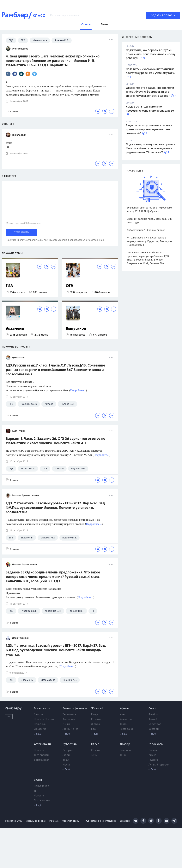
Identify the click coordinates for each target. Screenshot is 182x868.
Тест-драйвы (41, 755)
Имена (152, 755)
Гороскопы (156, 744)
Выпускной (76, 329)
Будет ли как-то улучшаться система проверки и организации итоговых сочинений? (149, 129)
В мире (38, 715)
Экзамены (15, 329)
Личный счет (70, 729)
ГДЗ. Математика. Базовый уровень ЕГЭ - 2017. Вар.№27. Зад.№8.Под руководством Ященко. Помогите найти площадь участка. (56, 650)
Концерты (126, 719)
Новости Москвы (44, 719)
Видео (38, 780)
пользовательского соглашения (86, 240)
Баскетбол (155, 724)
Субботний (70, 744)
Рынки (66, 724)
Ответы (96, 750)
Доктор (125, 744)
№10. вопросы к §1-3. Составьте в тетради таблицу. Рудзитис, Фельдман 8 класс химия (150, 241)
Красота (96, 719)
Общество (40, 729)
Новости (39, 750)
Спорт (153, 708)
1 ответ (12, 111)
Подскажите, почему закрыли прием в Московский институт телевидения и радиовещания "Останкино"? (150, 148)
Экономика (69, 715)
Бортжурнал (42, 760)
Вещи (66, 760)
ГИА (9, 286)
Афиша (125, 708)
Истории (68, 750)
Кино (123, 715)
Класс (95, 744)
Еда (93, 729)
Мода (95, 715)
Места (66, 765)
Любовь (96, 724)
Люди (66, 755)
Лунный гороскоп (159, 765)
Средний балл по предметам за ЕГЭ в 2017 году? (149, 221)
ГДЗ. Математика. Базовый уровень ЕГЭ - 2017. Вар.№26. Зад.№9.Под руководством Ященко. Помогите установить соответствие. (56, 508)
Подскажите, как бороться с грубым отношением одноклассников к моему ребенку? (151, 54)
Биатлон (154, 729)
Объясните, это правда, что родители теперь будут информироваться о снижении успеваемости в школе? (150, 92)
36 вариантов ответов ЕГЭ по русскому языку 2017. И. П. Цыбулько (150, 209)
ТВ (35, 791)
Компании (69, 719)
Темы (94, 755)
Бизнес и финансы (75, 708)
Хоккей (153, 719)
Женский (97, 708)
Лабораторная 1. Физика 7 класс (146, 230)
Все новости (42, 708)
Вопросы (125, 750)
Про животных (43, 801)
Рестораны (126, 729)
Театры (124, 724)
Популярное (41, 786)
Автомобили (42, 744)
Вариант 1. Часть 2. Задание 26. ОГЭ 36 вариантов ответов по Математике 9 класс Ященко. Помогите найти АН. (56, 441)
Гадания (153, 760)
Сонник (153, 750)
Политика (40, 724)
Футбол (153, 715)
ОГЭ (69, 286)
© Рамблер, (11, 821)
